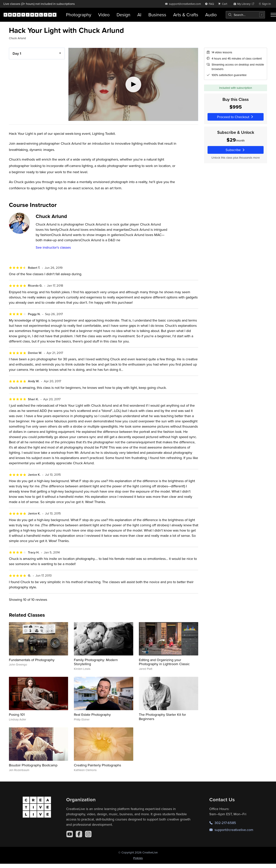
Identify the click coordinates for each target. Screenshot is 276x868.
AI (139, 15)
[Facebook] (79, 834)
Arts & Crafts (186, 15)
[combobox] (245, 15)
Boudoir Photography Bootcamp (33, 765)
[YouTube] (70, 834)
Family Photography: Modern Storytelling (96, 662)
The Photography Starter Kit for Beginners (162, 717)
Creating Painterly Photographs (97, 765)
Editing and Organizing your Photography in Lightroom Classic (164, 662)
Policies (138, 858)
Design (123, 15)
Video (104, 15)
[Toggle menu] (273, 15)
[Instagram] (88, 834)
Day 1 (17, 53)
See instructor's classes (53, 247)
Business (157, 15)
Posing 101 (17, 715)
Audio (211, 15)
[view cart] (224, 4)
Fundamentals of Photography (32, 660)
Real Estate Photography (92, 715)
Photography (79, 15)
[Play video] (133, 84)
